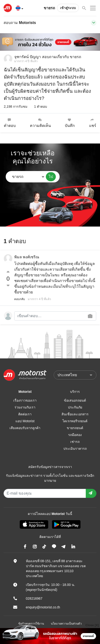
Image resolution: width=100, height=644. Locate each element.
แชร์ (93, 123)
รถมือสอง (75, 435)
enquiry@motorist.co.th (43, 607)
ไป (51, 177)
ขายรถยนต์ (75, 428)
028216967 (34, 598)
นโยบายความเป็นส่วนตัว (66, 624)
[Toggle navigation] (94, 23)
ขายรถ (49, 8)
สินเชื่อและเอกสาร (75, 414)
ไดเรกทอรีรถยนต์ (75, 421)
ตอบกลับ (20, 299)
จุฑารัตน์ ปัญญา (28, 57)
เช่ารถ (75, 442)
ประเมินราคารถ (75, 449)
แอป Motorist (25, 421)
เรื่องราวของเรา (25, 400)
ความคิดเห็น (40, 123)
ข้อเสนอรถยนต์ (75, 400)
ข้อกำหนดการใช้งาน (31, 624)
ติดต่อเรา (25, 414)
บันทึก (70, 123)
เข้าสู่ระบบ (68, 8)
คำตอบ (10, 123)
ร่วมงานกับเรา (25, 407)
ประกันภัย (75, 407)
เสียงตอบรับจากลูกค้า (25, 428)
